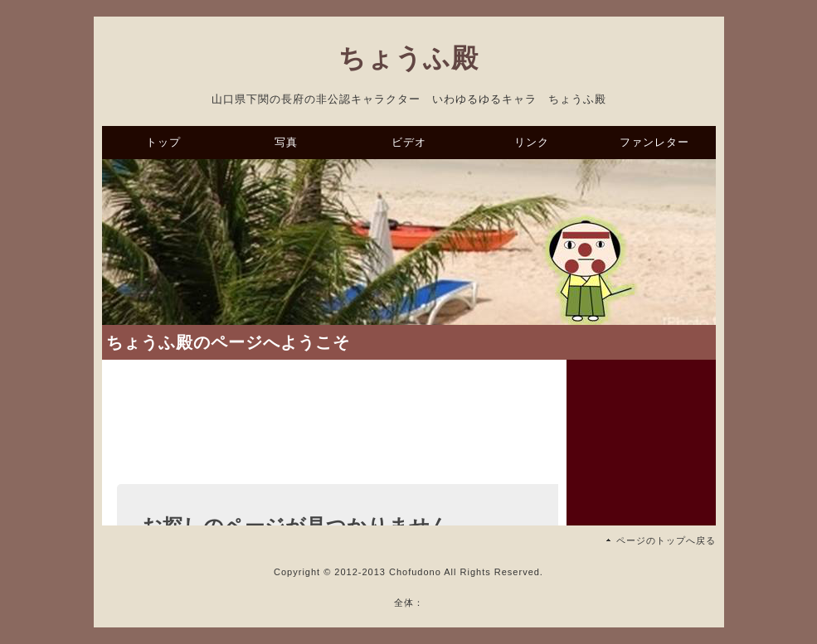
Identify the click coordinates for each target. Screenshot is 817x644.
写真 (286, 142)
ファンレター (654, 142)
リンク (532, 142)
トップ (163, 142)
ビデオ (409, 142)
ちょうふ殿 (408, 58)
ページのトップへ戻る (666, 540)
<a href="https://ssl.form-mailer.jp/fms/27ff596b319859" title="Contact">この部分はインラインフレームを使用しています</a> (334, 463)
